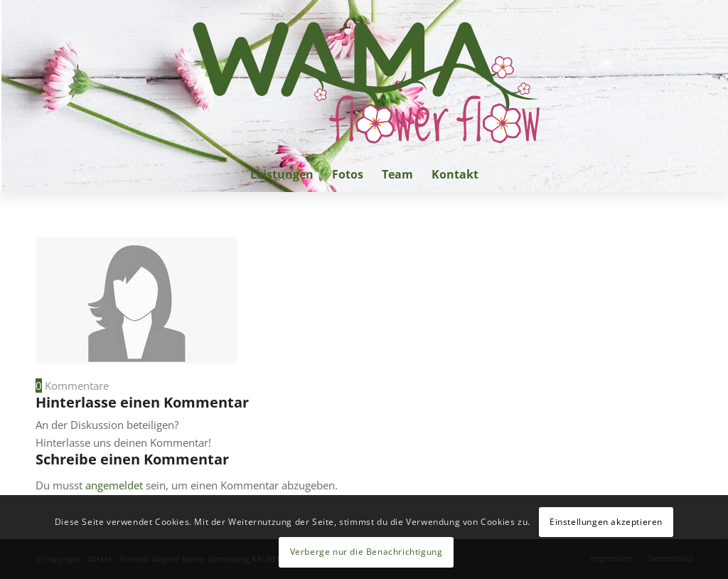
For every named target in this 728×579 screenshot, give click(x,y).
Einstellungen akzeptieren (606, 522)
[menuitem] (282, 174)
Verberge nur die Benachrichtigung (366, 552)
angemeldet (114, 485)
